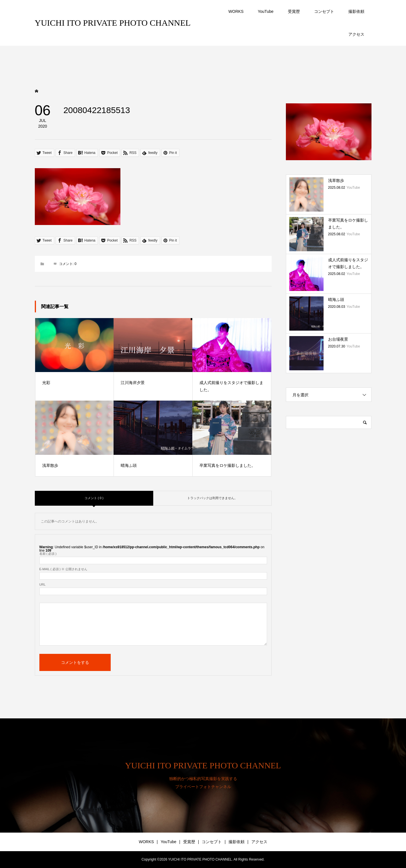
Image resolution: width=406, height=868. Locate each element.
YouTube (265, 11)
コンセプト (324, 11)
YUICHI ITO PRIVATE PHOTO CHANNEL (113, 23)
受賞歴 (294, 11)
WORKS (236, 11)
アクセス (356, 34)
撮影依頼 (356, 11)
